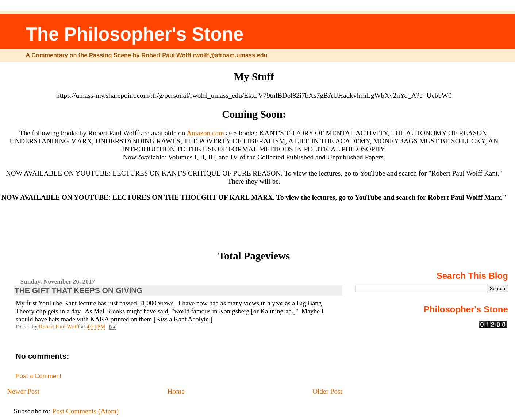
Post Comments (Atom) (85, 411)
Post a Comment (39, 376)
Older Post (327, 391)
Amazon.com (205, 133)
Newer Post (23, 391)
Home (176, 391)
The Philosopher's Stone (135, 34)
